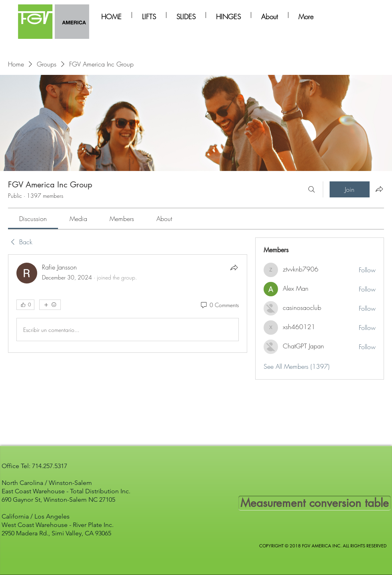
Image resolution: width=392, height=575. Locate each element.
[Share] (234, 267)
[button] (149, 15)
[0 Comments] (219, 305)
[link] (33, 219)
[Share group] (379, 189)
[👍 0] (25, 305)
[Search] (312, 189)
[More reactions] (50, 305)
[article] (128, 304)
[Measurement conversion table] (315, 503)
